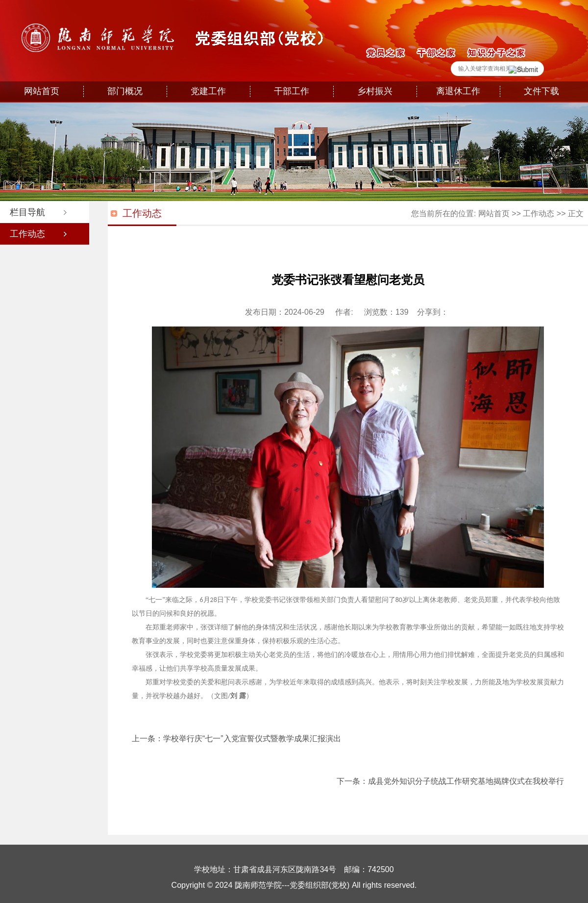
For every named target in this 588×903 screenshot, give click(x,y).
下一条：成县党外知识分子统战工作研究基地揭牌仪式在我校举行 (450, 781)
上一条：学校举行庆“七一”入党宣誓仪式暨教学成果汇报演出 (236, 739)
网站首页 (42, 91)
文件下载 (541, 91)
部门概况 (125, 91)
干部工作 (292, 91)
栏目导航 (27, 212)
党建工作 (208, 91)
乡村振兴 (375, 91)
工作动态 (27, 234)
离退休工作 (458, 91)
